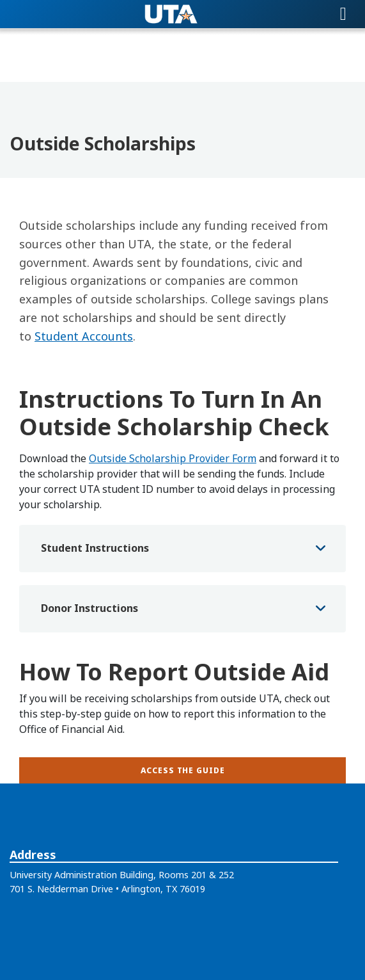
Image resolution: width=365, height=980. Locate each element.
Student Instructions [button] (95, 548)
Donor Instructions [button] (89, 608)
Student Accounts (84, 336)
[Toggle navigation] (343, 14)
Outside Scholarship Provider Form (173, 458)
